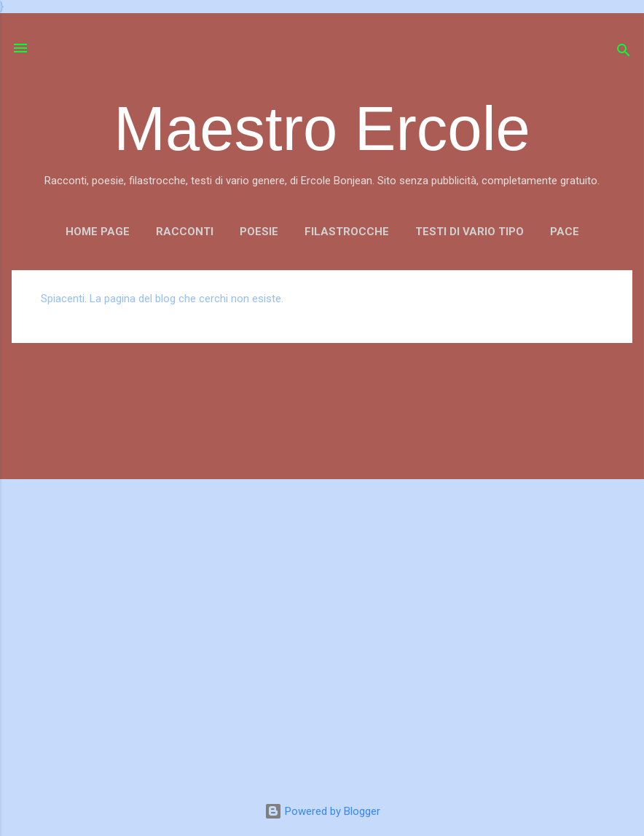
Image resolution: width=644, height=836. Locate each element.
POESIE (259, 232)
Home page (98, 232)
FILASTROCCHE (347, 232)
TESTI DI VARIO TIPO (470, 232)
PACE (565, 232)
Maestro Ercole (322, 129)
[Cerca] (624, 53)
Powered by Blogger (322, 811)
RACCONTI (185, 232)
